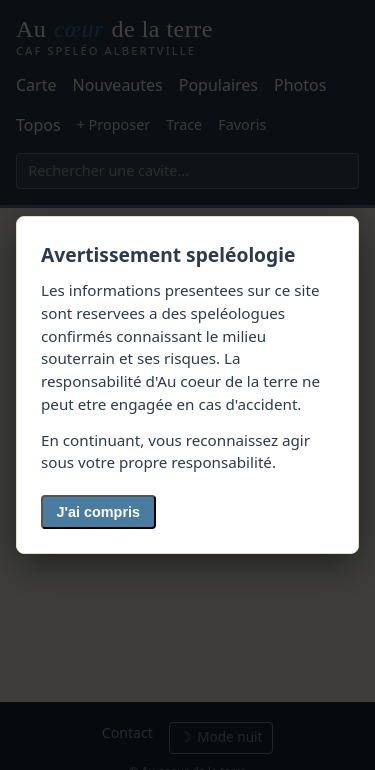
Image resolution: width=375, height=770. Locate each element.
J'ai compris (98, 512)
